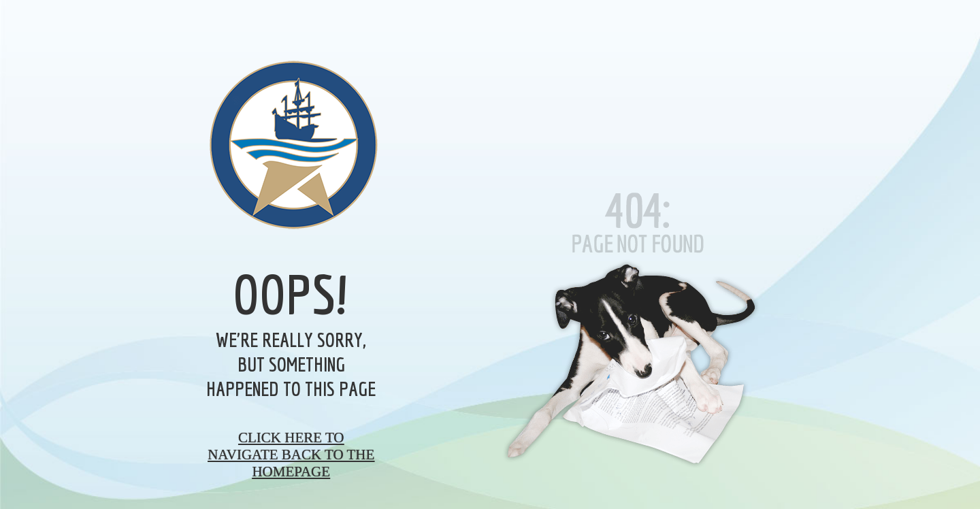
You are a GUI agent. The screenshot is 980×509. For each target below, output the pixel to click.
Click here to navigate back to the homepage (291, 455)
